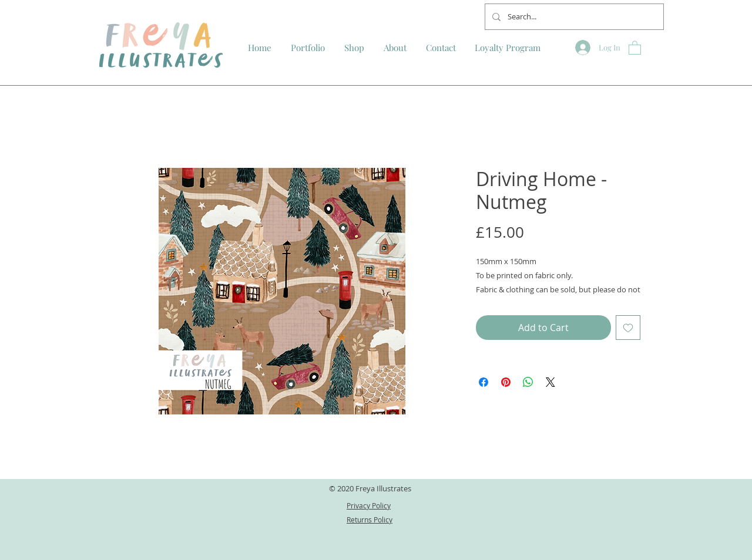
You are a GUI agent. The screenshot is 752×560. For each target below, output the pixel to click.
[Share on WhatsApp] (528, 382)
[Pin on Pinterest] (506, 382)
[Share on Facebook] (484, 382)
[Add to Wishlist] (628, 328)
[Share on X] (550, 382)
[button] (635, 47)
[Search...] (573, 17)
